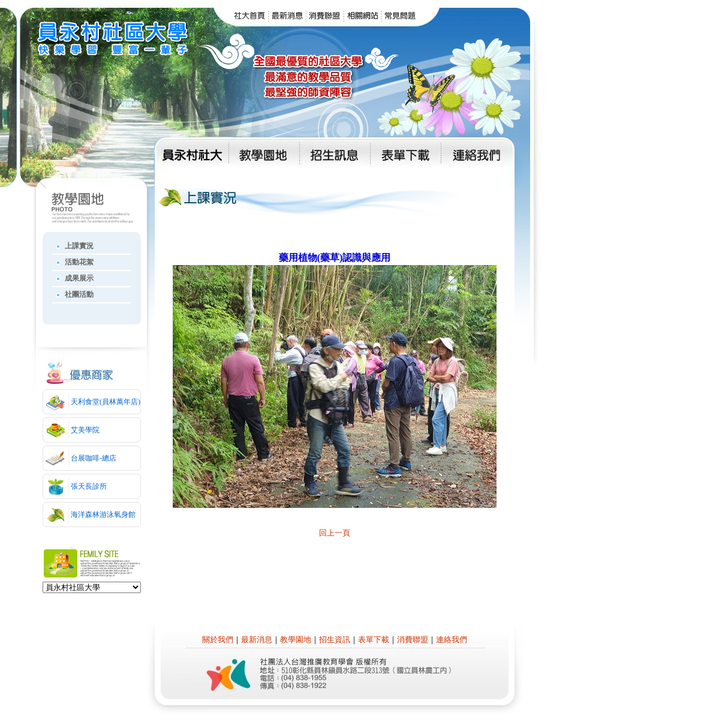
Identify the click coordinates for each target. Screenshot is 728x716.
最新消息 (257, 640)
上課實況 (79, 246)
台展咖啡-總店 (94, 458)
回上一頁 (335, 533)
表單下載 (374, 640)
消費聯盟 (413, 640)
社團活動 (79, 294)
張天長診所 (89, 486)
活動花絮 (79, 262)
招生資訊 (335, 640)
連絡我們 (452, 640)
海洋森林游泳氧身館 (103, 515)
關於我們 (218, 640)
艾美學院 (85, 430)
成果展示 (79, 278)
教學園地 (296, 640)
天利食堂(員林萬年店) (106, 402)
